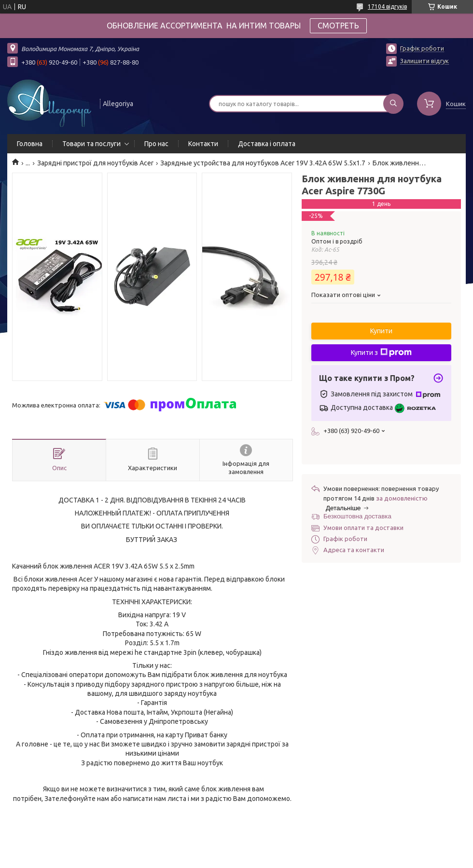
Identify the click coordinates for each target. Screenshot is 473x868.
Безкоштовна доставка (357, 516)
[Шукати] (393, 104)
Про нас (156, 144)
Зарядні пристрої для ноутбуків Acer (95, 163)
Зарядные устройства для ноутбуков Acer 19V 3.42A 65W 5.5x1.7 (263, 163)
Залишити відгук (424, 61)
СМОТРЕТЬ (338, 26)
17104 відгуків (387, 7)
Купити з (381, 353)
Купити (381, 331)
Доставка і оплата (267, 144)
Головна (30, 144)
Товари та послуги (91, 144)
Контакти (203, 144)
